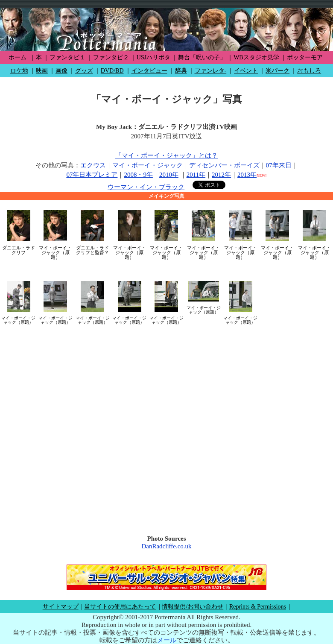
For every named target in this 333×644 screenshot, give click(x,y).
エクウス (93, 165)
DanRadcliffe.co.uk (166, 546)
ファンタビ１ (67, 57)
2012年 (221, 175)
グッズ (84, 71)
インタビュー (149, 71)
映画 (42, 71)
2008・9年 (138, 175)
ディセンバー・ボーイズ (224, 165)
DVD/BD (112, 71)
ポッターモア (305, 57)
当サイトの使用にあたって (120, 607)
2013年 (247, 175)
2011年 (196, 175)
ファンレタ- (211, 71)
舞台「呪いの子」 (202, 57)
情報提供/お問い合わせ (193, 607)
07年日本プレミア (92, 175)
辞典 (181, 71)
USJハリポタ (153, 57)
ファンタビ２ (111, 57)
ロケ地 (19, 71)
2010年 (169, 175)
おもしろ (309, 71)
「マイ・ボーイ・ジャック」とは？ (166, 155)
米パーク (277, 71)
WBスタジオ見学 (256, 57)
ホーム (18, 57)
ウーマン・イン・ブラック (146, 187)
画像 (61, 71)
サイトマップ (61, 607)
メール (167, 640)
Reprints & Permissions (258, 607)
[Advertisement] (102, 427)
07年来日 (279, 165)
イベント (246, 71)
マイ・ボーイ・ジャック (148, 165)
